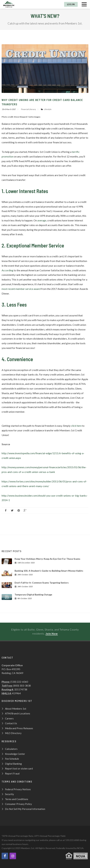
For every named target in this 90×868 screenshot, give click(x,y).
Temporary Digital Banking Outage (33, 595)
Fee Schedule (12, 759)
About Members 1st (16, 709)
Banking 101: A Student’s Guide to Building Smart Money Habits (49, 571)
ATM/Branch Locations (18, 713)
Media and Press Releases (19, 728)
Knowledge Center (15, 754)
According (7, 270)
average (42, 220)
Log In (71, 4)
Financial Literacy (28, 109)
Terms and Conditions (17, 799)
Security (9, 794)
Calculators (11, 749)
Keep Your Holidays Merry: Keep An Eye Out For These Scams (47, 559)
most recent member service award (21, 289)
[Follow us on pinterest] (19, 511)
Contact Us (11, 723)
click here (76, 426)
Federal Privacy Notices (18, 789)
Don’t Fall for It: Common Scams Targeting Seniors (42, 583)
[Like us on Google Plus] (25, 511)
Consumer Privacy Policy (18, 804)
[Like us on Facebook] (6, 511)
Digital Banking (13, 764)
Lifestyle (48, 109)
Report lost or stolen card (19, 768)
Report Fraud (12, 773)
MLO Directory (13, 733)
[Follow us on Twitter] (12, 511)
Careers (9, 718)
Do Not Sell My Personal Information (25, 809)
